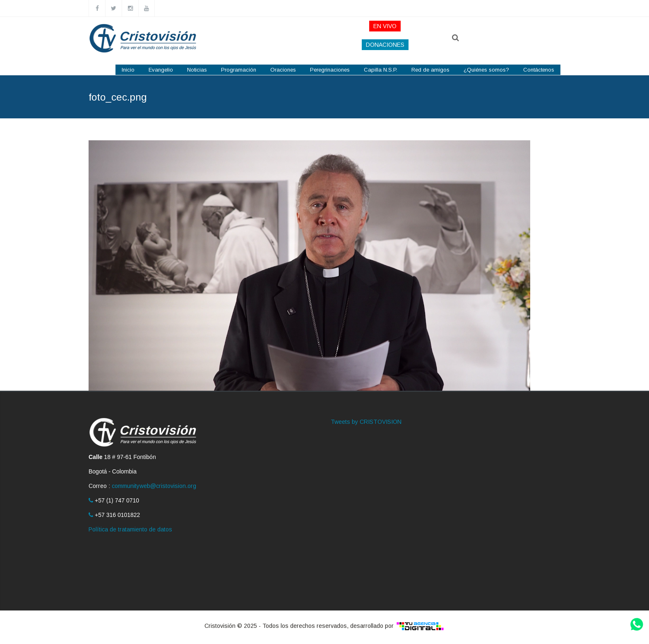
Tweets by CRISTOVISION (366, 422)
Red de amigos (430, 70)
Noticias (197, 70)
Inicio (128, 70)
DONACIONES (385, 45)
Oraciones (283, 70)
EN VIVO (385, 26)
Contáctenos (539, 70)
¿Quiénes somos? (486, 70)
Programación (239, 70)
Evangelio (161, 70)
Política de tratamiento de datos (130, 529)
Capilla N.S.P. (381, 70)
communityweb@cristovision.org (154, 486)
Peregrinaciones (330, 70)
